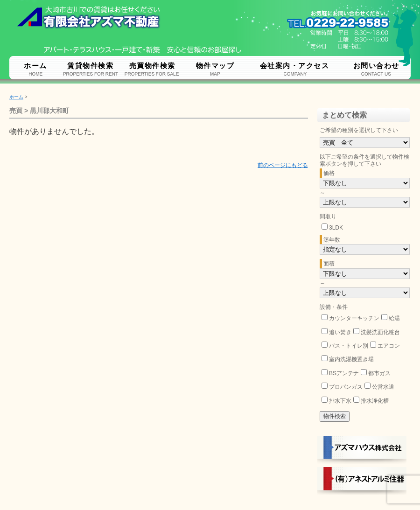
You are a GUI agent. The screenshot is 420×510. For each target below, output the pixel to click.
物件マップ (215, 66)
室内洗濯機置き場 (351, 359)
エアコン (389, 346)
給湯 (394, 318)
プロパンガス (346, 387)
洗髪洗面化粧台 (380, 332)
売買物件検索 (152, 66)
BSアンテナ (344, 373)
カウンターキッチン (354, 318)
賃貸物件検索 (90, 66)
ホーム (35, 66)
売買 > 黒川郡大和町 (39, 111)
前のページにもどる (283, 165)
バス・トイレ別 (349, 346)
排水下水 (340, 401)
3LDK (336, 228)
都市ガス (379, 373)
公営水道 (383, 387)
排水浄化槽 (375, 401)
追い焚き (340, 332)
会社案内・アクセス (295, 66)
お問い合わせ (376, 66)
